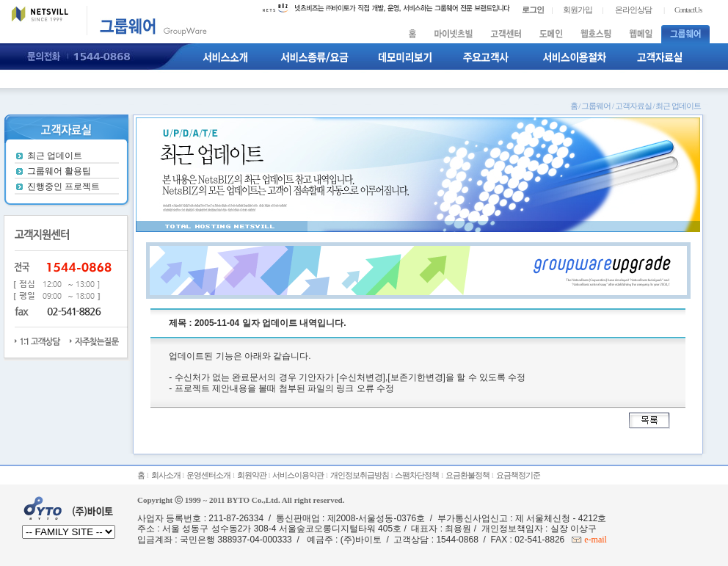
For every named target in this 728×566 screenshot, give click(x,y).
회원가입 (578, 10)
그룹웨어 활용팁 (59, 171)
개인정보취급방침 (360, 475)
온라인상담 (633, 10)
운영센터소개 (208, 475)
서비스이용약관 (298, 475)
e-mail (594, 540)
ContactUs (688, 10)
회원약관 (252, 475)
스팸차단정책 (417, 475)
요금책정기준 (518, 475)
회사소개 (166, 475)
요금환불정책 (467, 475)
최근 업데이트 (55, 156)
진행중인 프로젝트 (63, 186)
